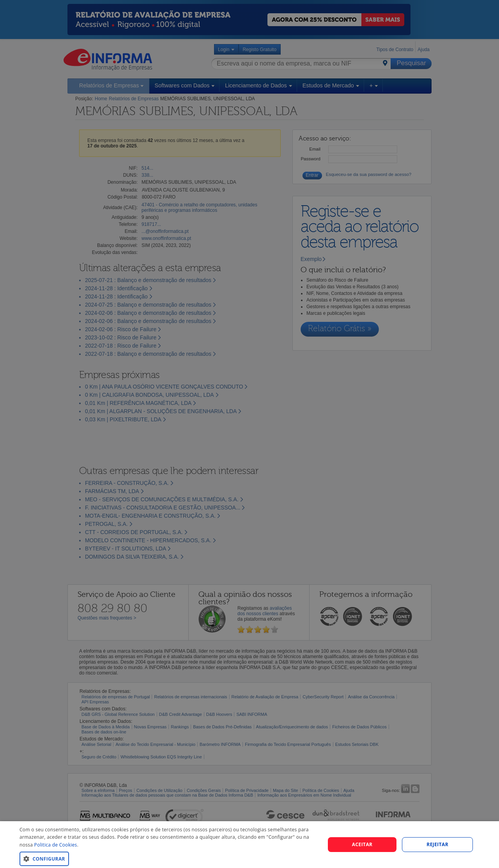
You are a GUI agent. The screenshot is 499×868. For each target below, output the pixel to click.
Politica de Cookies (56, 845)
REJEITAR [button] (437, 844)
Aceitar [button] (362, 844)
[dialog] (249, 845)
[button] (168, 858)
